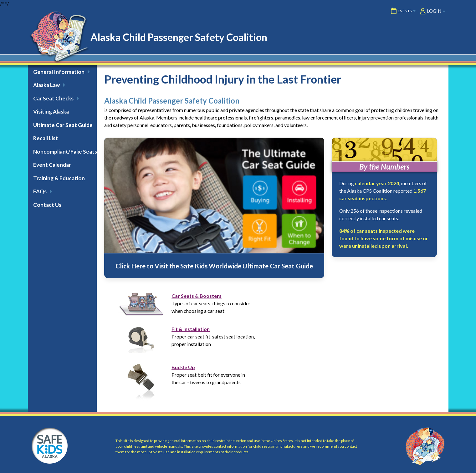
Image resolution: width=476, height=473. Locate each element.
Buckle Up (183, 367)
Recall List (46, 138)
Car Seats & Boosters (197, 296)
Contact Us (47, 205)
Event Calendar (52, 165)
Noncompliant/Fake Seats (65, 152)
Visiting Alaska (51, 112)
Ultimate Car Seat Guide (63, 125)
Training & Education (59, 178)
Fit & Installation (191, 329)
